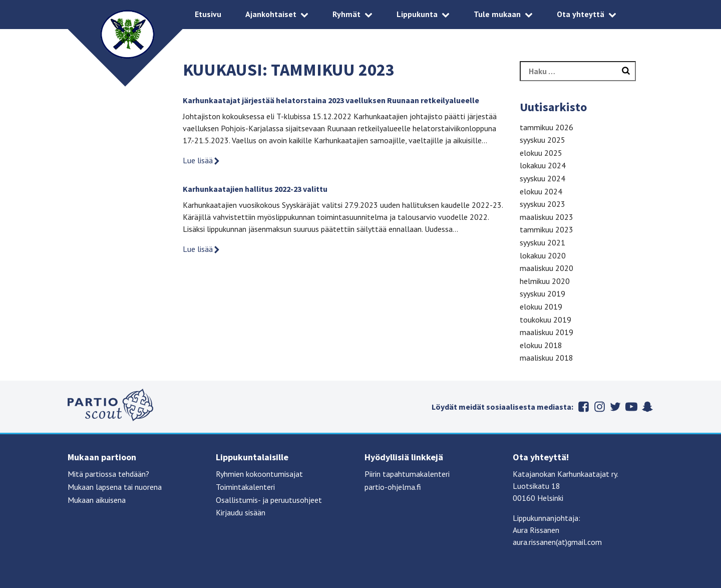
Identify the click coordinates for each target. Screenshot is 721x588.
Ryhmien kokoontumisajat (259, 474)
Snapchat (647, 407)
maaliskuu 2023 (547, 217)
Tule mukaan (497, 14)
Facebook (583, 407)
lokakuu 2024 (543, 165)
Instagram (599, 407)
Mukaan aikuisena (97, 500)
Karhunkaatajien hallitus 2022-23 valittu (255, 189)
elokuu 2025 (541, 153)
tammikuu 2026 (547, 127)
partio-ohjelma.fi (393, 487)
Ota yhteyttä (581, 14)
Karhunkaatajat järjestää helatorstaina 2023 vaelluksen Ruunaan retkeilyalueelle (331, 100)
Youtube (631, 407)
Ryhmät (346, 14)
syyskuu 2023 (543, 204)
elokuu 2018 (541, 345)
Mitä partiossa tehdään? (108, 474)
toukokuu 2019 (546, 320)
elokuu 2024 (541, 191)
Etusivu (208, 14)
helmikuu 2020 (545, 281)
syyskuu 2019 (543, 293)
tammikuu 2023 (547, 229)
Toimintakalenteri (245, 487)
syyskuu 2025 (543, 140)
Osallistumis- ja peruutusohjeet (269, 500)
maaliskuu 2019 (547, 332)
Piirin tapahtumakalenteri (407, 474)
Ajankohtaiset (271, 14)
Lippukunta (417, 14)
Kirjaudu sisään (241, 512)
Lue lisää (202, 160)
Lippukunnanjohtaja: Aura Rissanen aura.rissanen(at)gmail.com (557, 530)
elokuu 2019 (541, 307)
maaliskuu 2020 (547, 268)
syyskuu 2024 (543, 178)
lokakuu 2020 (543, 255)
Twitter (615, 407)
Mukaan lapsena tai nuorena (115, 487)
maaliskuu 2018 (547, 358)
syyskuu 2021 (543, 242)
